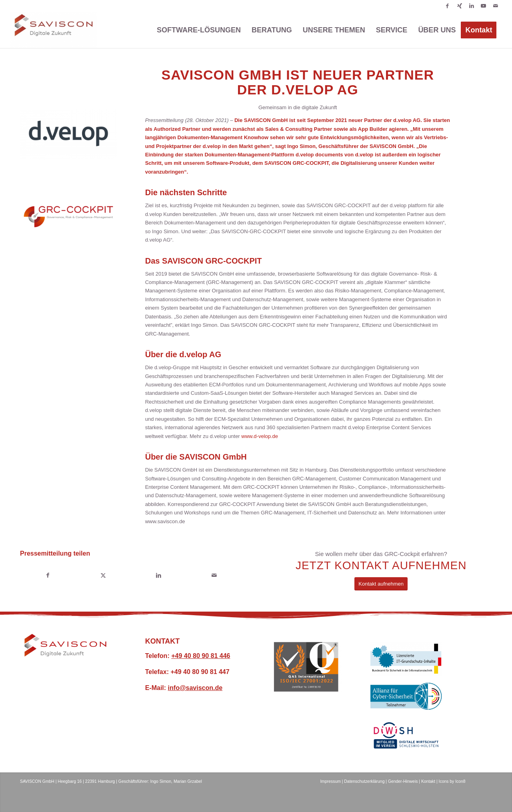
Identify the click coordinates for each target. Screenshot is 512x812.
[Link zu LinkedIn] (471, 6)
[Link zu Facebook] (447, 6)
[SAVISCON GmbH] (54, 30)
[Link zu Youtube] (483, 6)
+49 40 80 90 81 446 (201, 656)
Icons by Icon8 (452, 781)
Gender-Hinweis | (404, 781)
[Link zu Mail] (496, 6)
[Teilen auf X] (103, 575)
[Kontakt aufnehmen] (381, 584)
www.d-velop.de (260, 436)
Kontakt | (430, 781)
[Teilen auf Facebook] (48, 575)
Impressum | (331, 781)
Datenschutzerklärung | (365, 781)
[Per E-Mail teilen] (214, 575)
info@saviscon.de (195, 688)
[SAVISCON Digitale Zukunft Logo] (65, 645)
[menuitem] (199, 30)
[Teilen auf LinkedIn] (159, 575)
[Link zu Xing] (459, 6)
